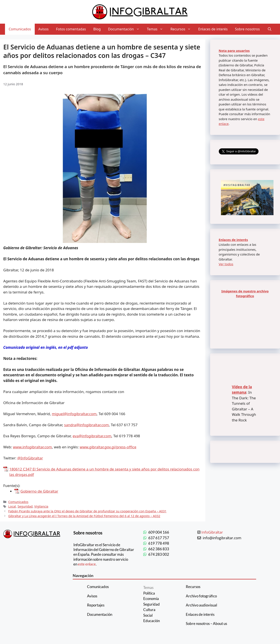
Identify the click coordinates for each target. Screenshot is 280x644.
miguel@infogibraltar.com (74, 414)
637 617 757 (159, 538)
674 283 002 (159, 554)
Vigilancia (41, 506)
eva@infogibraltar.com (92, 436)
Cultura (149, 610)
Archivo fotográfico (201, 596)
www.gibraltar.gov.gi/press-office (108, 447)
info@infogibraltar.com (222, 538)
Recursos (182, 29)
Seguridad (25, 506)
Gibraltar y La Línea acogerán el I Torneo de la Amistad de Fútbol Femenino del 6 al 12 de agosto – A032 (84, 516)
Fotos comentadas (71, 29)
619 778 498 (159, 543)
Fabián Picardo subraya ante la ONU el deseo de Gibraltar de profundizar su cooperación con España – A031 (87, 511)
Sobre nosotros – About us (206, 624)
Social (148, 615)
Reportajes (96, 605)
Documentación (126, 29)
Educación (152, 621)
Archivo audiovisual (201, 605)
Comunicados (20, 29)
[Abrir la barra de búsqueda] (270, 29)
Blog (97, 29)
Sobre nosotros (247, 29)
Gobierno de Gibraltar (39, 491)
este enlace (87, 564)
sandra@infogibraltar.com (87, 425)
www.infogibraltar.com (33, 447)
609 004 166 (159, 532)
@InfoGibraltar (30, 458)
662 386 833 (159, 549)
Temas (157, 29)
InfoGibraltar (212, 532)
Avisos (44, 29)
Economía (151, 599)
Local (12, 506)
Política (149, 593)
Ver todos (226, 264)
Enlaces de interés (213, 29)
